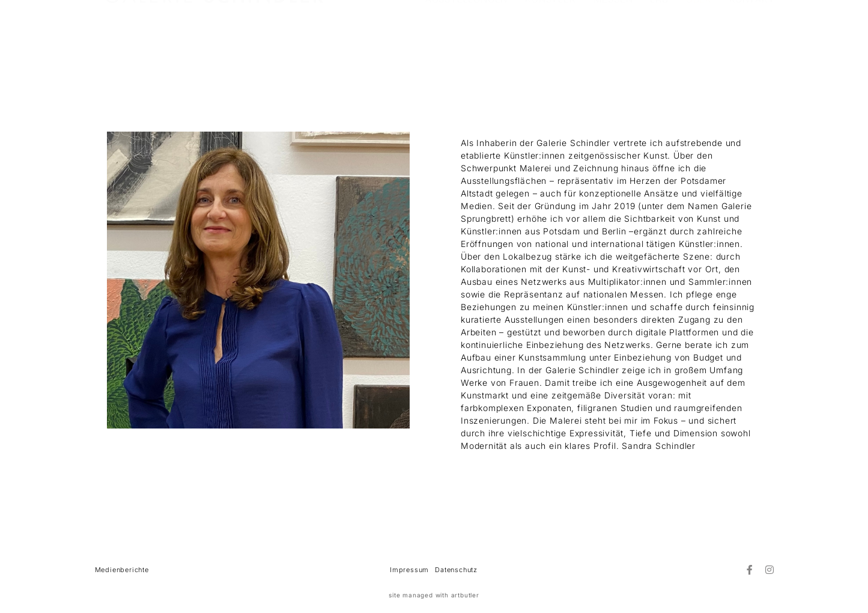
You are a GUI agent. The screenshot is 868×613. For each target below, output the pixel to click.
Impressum (409, 570)
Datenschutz (456, 570)
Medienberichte (122, 570)
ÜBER (699, 42)
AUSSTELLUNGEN (466, 42)
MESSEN (613, 42)
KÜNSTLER (550, 42)
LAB (659, 42)
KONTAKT (752, 42)
